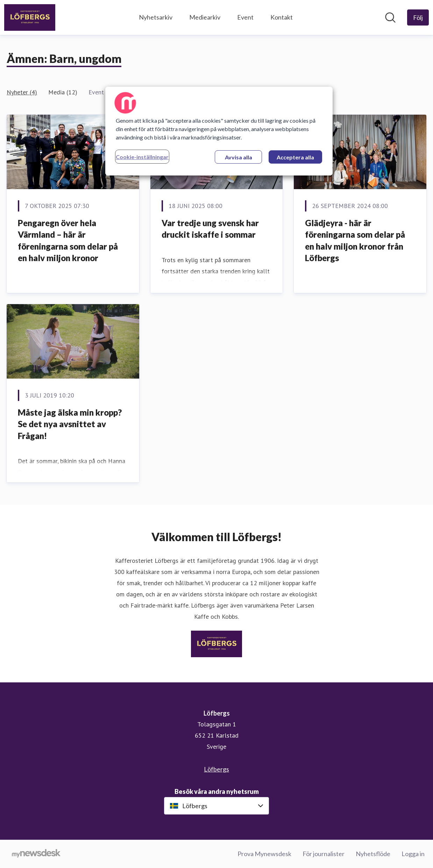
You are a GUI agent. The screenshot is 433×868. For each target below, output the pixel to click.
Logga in (413, 854)
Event (245, 17)
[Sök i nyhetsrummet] (390, 17)
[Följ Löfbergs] (418, 17)
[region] (219, 131)
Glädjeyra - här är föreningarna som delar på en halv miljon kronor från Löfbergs (355, 241)
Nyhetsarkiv (156, 17)
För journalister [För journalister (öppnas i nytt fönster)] (324, 854)
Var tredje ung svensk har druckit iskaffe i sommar (210, 229)
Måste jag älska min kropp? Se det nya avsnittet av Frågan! (70, 424)
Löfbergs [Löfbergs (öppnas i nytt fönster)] (216, 769)
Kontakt (282, 17)
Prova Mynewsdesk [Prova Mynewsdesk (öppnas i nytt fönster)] (264, 854)
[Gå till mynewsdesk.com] (36, 854)
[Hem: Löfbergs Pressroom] (30, 17)
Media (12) (63, 92)
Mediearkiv (205, 17)
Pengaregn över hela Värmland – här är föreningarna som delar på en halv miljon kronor (68, 241)
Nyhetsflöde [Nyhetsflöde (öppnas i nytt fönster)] (373, 854)
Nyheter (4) (22, 92)
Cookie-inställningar (142, 157)
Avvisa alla (239, 157)
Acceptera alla (295, 157)
